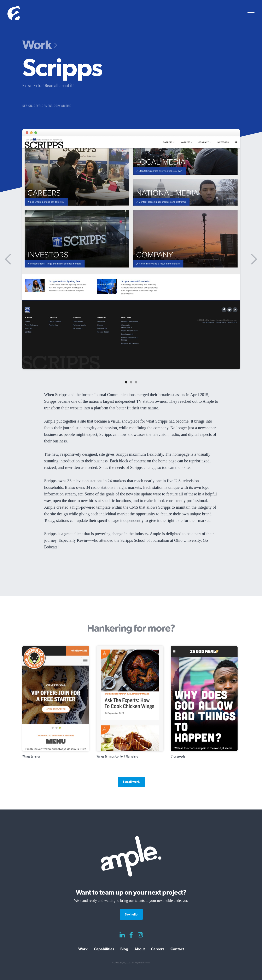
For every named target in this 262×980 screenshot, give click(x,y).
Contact (177, 949)
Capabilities (104, 949)
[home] (14, 14)
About (140, 949)
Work (37, 45)
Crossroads (178, 756)
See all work (131, 782)
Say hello (131, 915)
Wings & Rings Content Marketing (117, 756)
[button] (251, 14)
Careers (158, 949)
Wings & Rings (31, 756)
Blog (124, 949)
